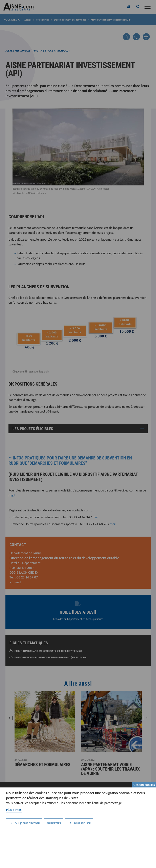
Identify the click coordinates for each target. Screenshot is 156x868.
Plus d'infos (14, 810)
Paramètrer (54, 823)
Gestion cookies (144, 785)
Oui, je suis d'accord (24, 823)
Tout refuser (79, 823)
